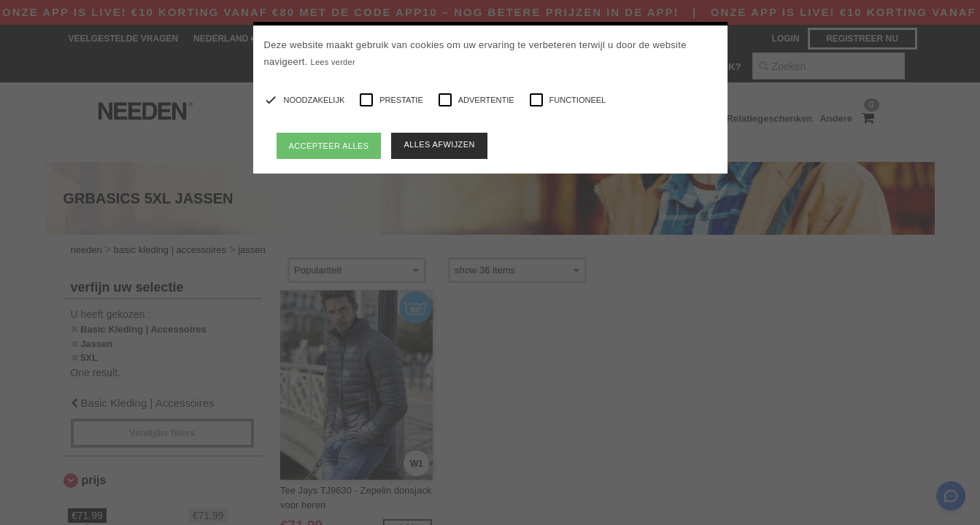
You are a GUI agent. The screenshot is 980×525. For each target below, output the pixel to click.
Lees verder (333, 62)
